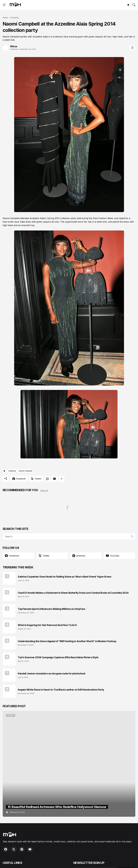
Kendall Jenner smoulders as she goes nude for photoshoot (52, 674)
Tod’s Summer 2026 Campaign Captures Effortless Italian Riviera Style (58, 657)
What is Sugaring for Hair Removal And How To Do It (47, 625)
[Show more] (61, 479)
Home (5, 18)
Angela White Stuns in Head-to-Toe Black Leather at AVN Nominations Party (61, 690)
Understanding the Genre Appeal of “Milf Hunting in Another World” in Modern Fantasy (67, 641)
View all (44, 491)
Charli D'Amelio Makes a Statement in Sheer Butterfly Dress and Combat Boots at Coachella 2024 (73, 593)
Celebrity (14, 18)
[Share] (132, 48)
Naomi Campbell (26, 471)
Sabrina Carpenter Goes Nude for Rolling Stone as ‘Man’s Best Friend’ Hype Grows (64, 577)
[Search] (134, 5)
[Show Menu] (4, 5)
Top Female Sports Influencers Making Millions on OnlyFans (51, 609)
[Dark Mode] (128, 5)
